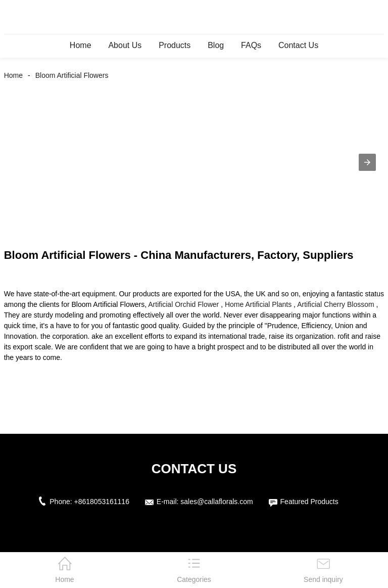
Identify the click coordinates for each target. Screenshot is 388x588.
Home (81, 45)
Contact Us (298, 45)
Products (175, 45)
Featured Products (309, 502)
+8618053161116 (102, 502)
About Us (125, 45)
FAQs (251, 45)
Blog (216, 45)
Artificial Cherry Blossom (335, 304)
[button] (367, 162)
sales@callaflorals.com (216, 502)
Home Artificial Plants (258, 304)
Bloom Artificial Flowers (72, 75)
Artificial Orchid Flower (183, 304)
